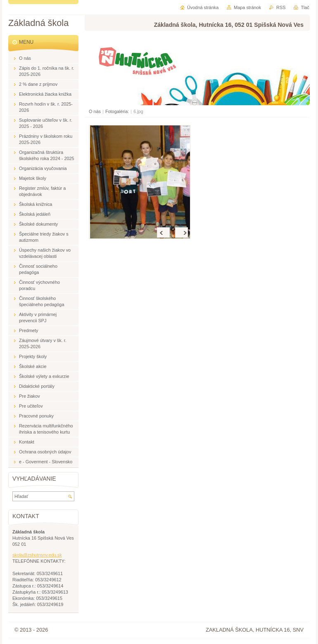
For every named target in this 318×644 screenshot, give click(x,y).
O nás (95, 111)
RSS (281, 7)
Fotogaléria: (117, 111)
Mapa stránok (247, 7)
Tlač (305, 7)
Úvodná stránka (203, 7)
